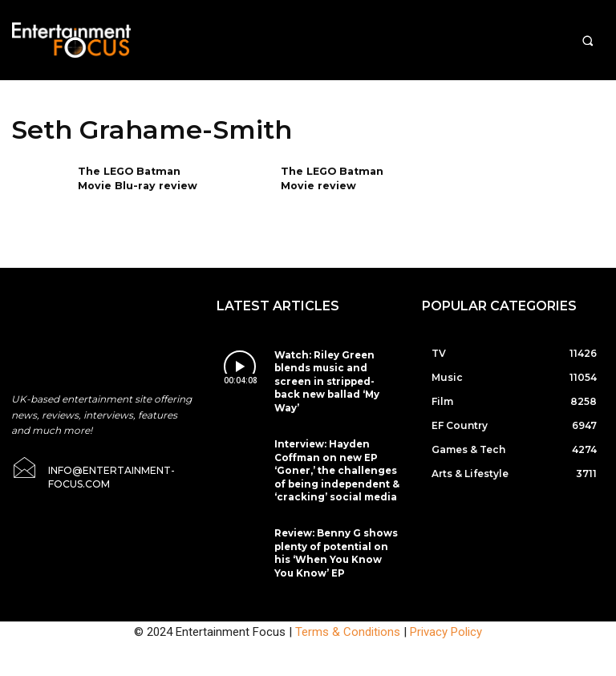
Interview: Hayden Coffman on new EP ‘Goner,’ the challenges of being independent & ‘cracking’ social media (334, 445)
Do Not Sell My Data (357, 667)
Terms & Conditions (348, 593)
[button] (588, 40)
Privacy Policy (446, 593)
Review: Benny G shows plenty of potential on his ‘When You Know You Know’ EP (334, 518)
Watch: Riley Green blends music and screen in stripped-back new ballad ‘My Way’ (332, 371)
